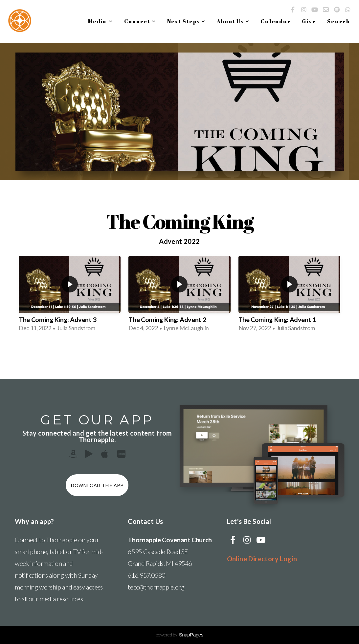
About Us (233, 21)
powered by (179, 635)
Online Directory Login (262, 559)
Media (100, 21)
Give (309, 21)
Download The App (97, 485)
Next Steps (186, 21)
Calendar (276, 21)
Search (339, 21)
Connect (140, 21)
